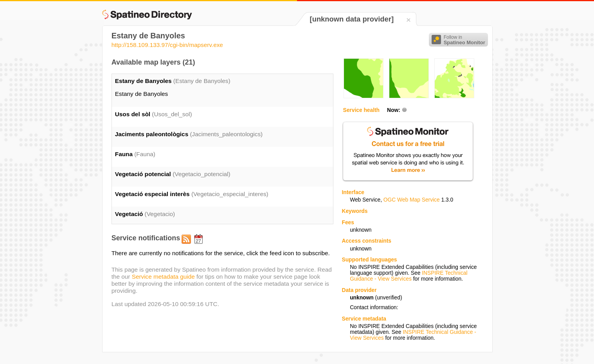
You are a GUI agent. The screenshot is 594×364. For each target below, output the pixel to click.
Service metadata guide (163, 277)
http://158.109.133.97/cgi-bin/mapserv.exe (167, 45)
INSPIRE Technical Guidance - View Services (409, 276)
